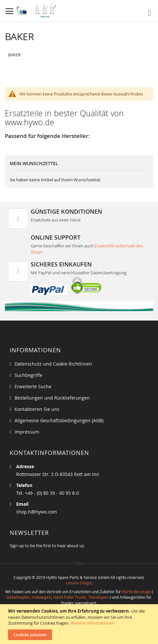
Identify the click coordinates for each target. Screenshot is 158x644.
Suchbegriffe (28, 375)
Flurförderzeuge (136, 592)
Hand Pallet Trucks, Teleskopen (81, 597)
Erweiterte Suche (33, 386)
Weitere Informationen (92, 623)
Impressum (27, 432)
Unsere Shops (79, 583)
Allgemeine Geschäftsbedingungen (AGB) (59, 420)
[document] (80, 624)
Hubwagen (41, 597)
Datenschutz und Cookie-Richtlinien (53, 364)
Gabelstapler (18, 597)
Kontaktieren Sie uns (37, 409)
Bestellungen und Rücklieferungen (52, 398)
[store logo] (38, 11)
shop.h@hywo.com (37, 512)
